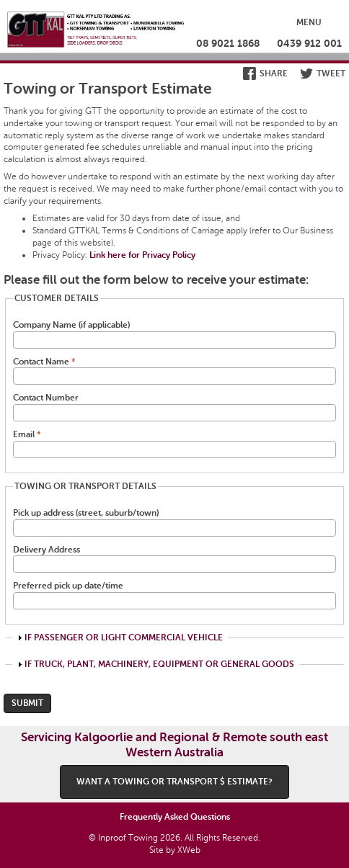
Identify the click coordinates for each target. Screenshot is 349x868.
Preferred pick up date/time (68, 586)
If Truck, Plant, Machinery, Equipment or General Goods (159, 664)
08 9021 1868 (228, 43)
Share (274, 73)
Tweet (331, 73)
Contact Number (46, 398)
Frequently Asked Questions (175, 817)
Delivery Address (47, 550)
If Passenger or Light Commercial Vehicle (124, 637)
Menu (309, 22)
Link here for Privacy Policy (142, 255)
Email (27, 434)
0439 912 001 (309, 43)
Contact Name (44, 362)
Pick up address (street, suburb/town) (86, 513)
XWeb (189, 850)
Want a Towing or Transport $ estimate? (174, 782)
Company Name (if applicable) (71, 325)
